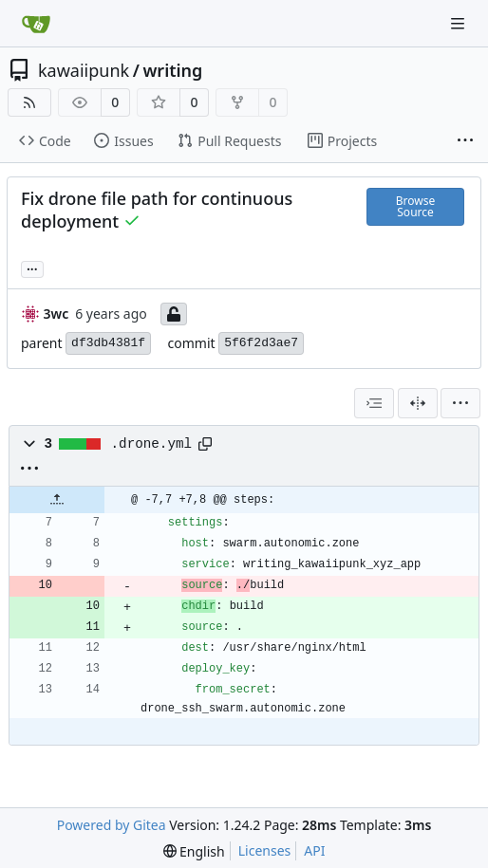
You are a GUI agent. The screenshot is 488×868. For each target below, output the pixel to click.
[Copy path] (205, 444)
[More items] (465, 141)
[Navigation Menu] (460, 23)
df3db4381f (108, 343)
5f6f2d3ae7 (261, 343)
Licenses (265, 850)
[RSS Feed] (29, 102)
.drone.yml (152, 444)
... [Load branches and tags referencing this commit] (32, 268)
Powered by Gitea (112, 825)
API (314, 850)
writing (172, 70)
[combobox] (374, 403)
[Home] (36, 24)
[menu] (460, 403)
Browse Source (415, 206)
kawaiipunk (84, 70)
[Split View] (418, 403)
